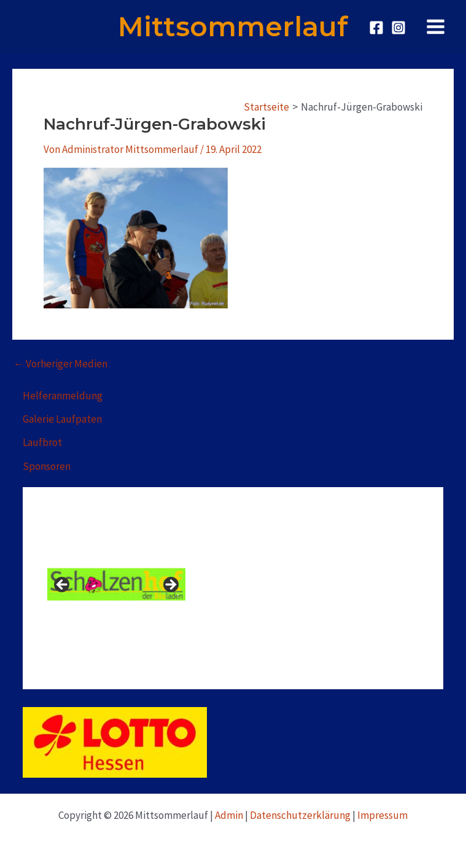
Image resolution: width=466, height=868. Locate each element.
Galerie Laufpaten (62, 419)
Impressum (383, 815)
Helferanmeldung (63, 396)
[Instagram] (398, 28)
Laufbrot (42, 442)
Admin (229, 815)
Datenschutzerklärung (300, 815)
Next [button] (170, 585)
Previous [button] (63, 585)
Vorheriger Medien (60, 364)
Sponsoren (47, 466)
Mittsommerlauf (233, 26)
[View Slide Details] (116, 585)
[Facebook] (376, 28)
